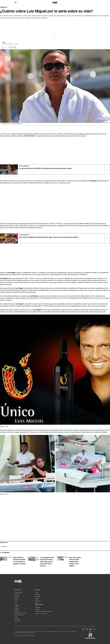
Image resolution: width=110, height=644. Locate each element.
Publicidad (38, 607)
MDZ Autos (17, 619)
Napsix (4, 43)
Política (16, 607)
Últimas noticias (18, 593)
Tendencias (4, 7)
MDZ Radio (38, 597)
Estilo (16, 601)
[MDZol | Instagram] (87, 629)
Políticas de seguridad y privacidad (43, 611)
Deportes (17, 611)
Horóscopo (38, 595)
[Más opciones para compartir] (6, 47)
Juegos (37, 599)
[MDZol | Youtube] (91, 629)
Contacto (37, 609)
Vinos (16, 603)
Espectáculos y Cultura (20, 613)
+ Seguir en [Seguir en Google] (12, 47)
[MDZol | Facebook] (83, 629)
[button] (16, 2)
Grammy (53, 183)
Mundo (16, 599)
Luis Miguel (4, 134)
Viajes (16, 617)
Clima (36, 593)
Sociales (17, 605)
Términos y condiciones (41, 614)
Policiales (17, 597)
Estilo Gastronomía (19, 615)
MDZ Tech (38, 601)
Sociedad (17, 609)
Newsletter (17, 621)
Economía (17, 595)
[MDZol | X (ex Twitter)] (94, 629)
